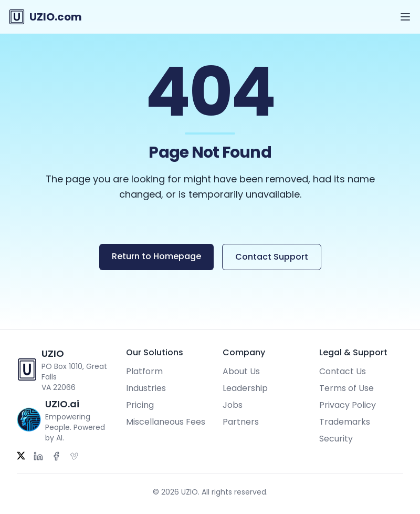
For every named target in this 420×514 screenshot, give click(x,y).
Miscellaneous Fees (166, 422)
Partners (241, 422)
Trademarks (345, 422)
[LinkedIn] (38, 456)
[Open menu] (405, 17)
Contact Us (343, 371)
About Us (241, 371)
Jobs (233, 405)
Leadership (245, 388)
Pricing (140, 405)
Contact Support (272, 257)
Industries (146, 388)
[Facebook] (56, 456)
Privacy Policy (348, 405)
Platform (144, 371)
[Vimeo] (74, 456)
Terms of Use (346, 388)
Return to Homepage (156, 256)
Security (336, 439)
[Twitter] (21, 456)
